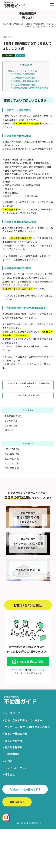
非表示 (28, 65)
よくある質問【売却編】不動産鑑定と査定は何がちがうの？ (28, 385)
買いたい (9, 421)
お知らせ (10, 761)
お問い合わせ (17, 802)
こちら (41, 670)
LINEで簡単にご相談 (28, 662)
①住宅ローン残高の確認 (22, 74)
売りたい (20, 55)
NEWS (8, 430)
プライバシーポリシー (17, 768)
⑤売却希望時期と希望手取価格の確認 (29, 88)
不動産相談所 (9, 55)
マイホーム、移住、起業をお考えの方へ (27, 727)
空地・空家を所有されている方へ (24, 720)
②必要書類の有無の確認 (25, 78)
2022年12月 (11, 459)
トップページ (12, 713)
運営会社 (10, 774)
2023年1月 (10, 454)
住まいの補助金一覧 (16, 733)
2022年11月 (11, 463)
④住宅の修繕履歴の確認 (23, 85)
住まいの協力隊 (14, 741)
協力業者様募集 (14, 747)
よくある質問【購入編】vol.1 (28, 395)
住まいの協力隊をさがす (25, 789)
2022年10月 (11, 468)
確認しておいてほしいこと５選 (22, 71)
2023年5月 (10, 449)
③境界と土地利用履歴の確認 (25, 81)
